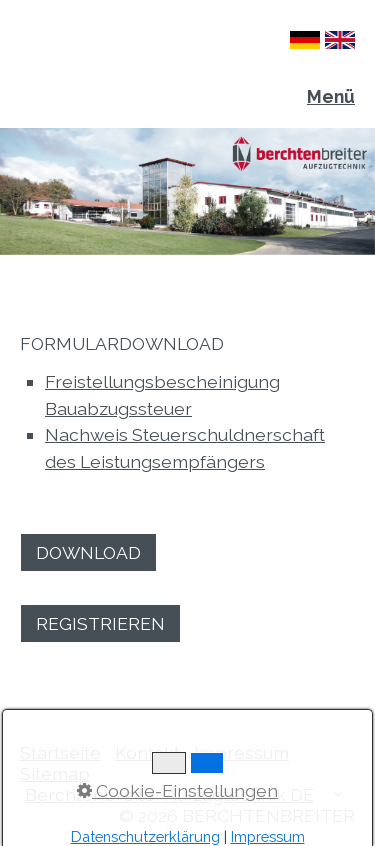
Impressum (241, 752)
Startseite (60, 752)
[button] (88, 552)
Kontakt (147, 752)
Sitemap (55, 773)
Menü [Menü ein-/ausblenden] (331, 96)
